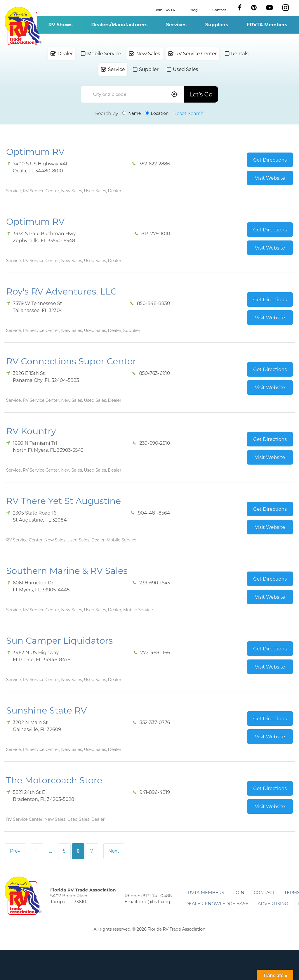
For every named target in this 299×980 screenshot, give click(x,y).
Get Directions (270, 160)
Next (114, 851)
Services (176, 25)
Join (239, 892)
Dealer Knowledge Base (217, 904)
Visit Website (270, 178)
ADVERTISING (273, 904)
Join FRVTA (165, 9)
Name (132, 113)
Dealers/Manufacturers (119, 25)
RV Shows (60, 25)
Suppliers (217, 25)
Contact (219, 9)
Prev (15, 851)
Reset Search (189, 114)
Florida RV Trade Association (23, 26)
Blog (194, 9)
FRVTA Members (267, 25)
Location (157, 113)
